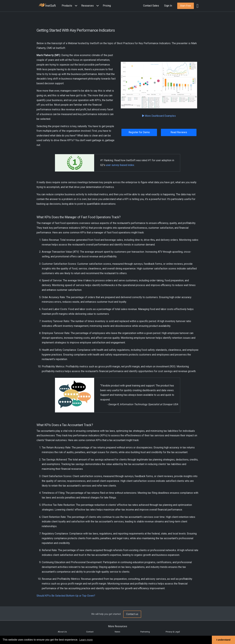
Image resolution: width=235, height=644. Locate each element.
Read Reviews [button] (179, 132)
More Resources (118, 626)
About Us (62, 632)
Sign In (168, 6)
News (117, 632)
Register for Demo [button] (139, 132)
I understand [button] (223, 640)
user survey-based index (120, 165)
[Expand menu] (75, 6)
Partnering (145, 632)
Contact (90, 632)
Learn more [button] (86, 640)
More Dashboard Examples (159, 116)
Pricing (107, 6)
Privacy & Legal (173, 632)
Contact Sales (151, 6)
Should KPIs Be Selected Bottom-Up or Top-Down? (66, 596)
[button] (70, 6)
